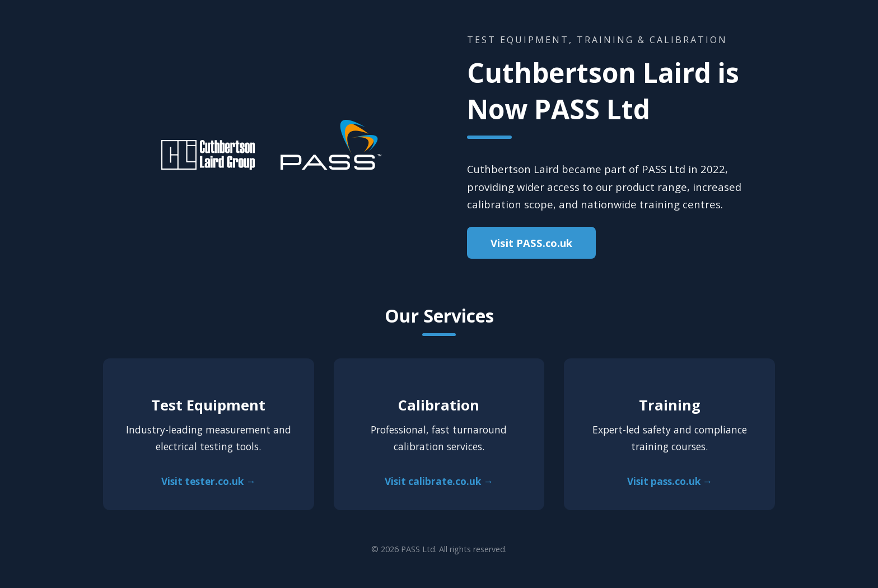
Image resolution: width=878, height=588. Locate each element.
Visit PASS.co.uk (531, 243)
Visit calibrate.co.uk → (439, 481)
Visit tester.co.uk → (208, 481)
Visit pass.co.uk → (670, 481)
